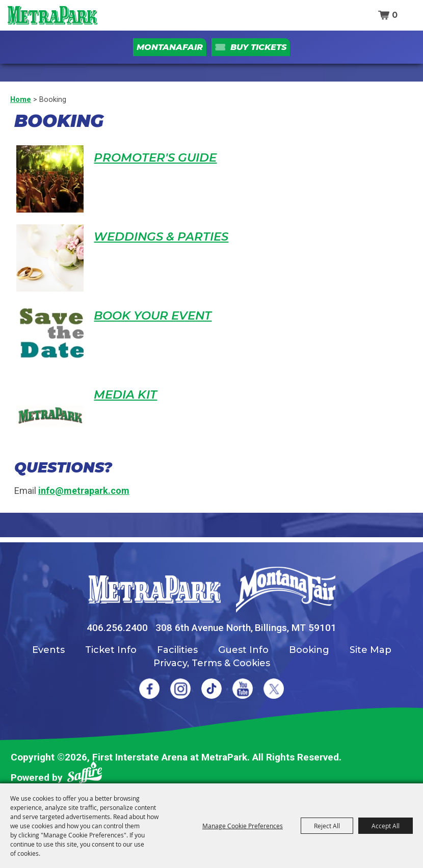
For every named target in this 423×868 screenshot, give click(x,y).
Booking (309, 650)
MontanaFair (170, 47)
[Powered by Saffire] (85, 774)
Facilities (177, 650)
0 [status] (395, 15)
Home (21, 99)
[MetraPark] (154, 589)
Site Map (371, 650)
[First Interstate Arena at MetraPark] (52, 15)
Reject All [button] (327, 826)
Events (48, 650)
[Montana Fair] (286, 590)
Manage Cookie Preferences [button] (243, 826)
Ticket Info (111, 650)
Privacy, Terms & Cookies (212, 663)
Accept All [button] (386, 826)
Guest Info (243, 650)
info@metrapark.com (84, 491)
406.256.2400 (117, 628)
